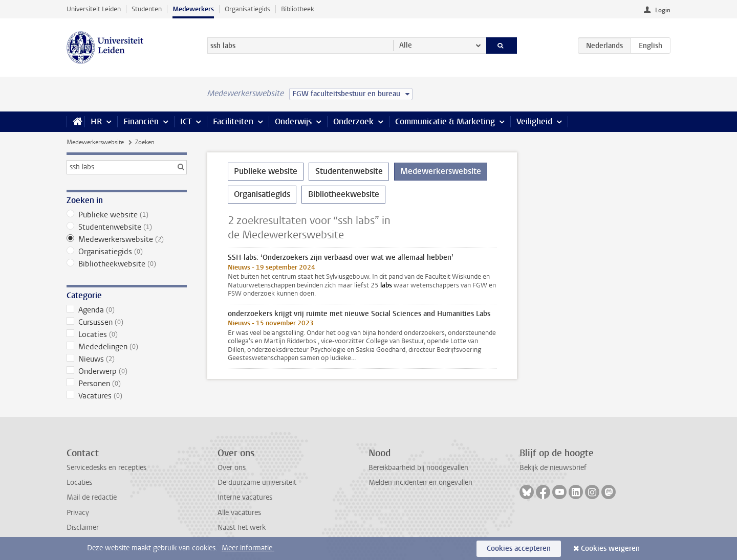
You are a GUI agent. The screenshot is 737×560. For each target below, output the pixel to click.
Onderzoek (353, 121)
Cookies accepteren (519, 548)
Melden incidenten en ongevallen (420, 483)
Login (663, 10)
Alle (406, 45)
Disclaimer (83, 528)
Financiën (141, 121)
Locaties (127, 334)
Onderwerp (127, 371)
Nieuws (127, 359)
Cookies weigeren (610, 548)
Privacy (78, 513)
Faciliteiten (233, 121)
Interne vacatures (245, 497)
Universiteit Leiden (94, 9)
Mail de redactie (92, 497)
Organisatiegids (247, 9)
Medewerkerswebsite (95, 142)
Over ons (232, 468)
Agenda (127, 310)
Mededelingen (127, 347)
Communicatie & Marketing (445, 121)
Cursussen (127, 322)
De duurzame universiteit (257, 483)
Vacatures (127, 396)
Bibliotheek (298, 9)
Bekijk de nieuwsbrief (553, 468)
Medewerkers (193, 9)
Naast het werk (242, 528)
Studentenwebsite (127, 227)
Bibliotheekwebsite (127, 264)
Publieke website (127, 215)
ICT (186, 121)
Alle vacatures (239, 513)
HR (96, 121)
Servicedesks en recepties (106, 468)
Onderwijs (293, 121)
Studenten (147, 9)
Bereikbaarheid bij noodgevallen (418, 468)
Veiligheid (534, 121)
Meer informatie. (248, 548)
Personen (127, 384)
